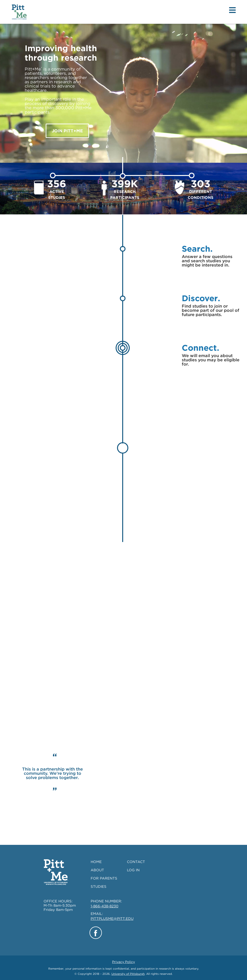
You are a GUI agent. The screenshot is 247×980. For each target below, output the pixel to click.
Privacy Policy (123, 962)
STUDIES (99, 887)
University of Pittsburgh (128, 974)
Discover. (201, 298)
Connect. (200, 348)
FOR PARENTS (104, 878)
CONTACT (136, 862)
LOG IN (133, 870)
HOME (96, 862)
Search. (197, 249)
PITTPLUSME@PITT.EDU (112, 919)
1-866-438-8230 (105, 906)
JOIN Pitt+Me (67, 131)
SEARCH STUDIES (188, 648)
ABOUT (97, 870)
